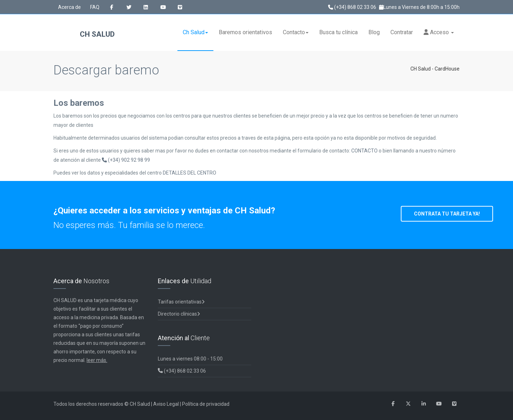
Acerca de (69, 7)
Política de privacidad (206, 404)
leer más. (97, 360)
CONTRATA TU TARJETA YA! (447, 214)
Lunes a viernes (190, 359)
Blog (374, 32)
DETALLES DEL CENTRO (190, 173)
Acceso (439, 32)
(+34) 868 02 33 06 (352, 7)
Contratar (402, 32)
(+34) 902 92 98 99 (126, 160)
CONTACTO (365, 151)
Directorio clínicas (179, 314)
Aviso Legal (166, 404)
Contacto (296, 32)
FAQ (95, 7)
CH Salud (84, 35)
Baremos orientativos (245, 32)
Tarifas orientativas (181, 302)
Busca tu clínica (338, 32)
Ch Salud (195, 32)
